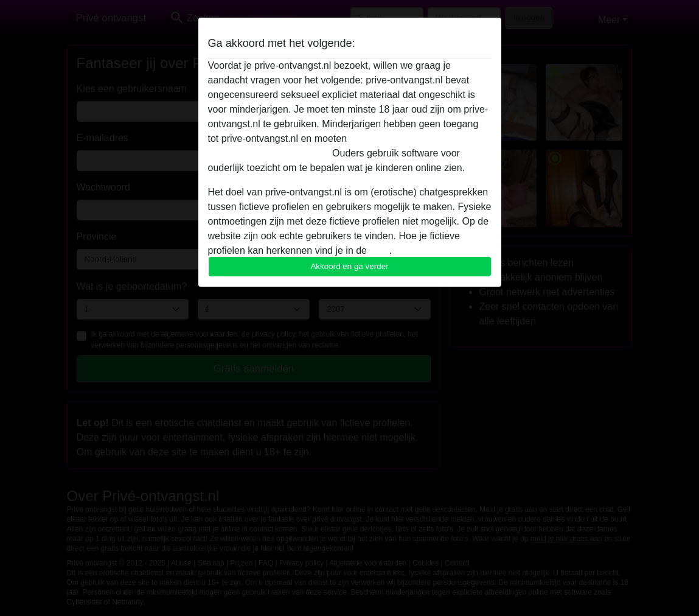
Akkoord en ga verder (349, 266)
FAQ (379, 250)
